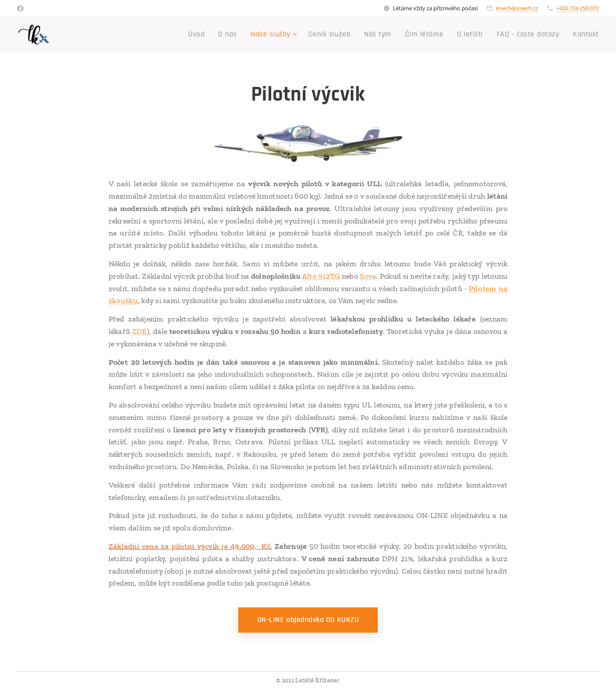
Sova (368, 276)
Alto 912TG (321, 276)
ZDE (140, 331)
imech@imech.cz (517, 8)
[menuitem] (230, 35)
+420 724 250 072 (577, 8)
